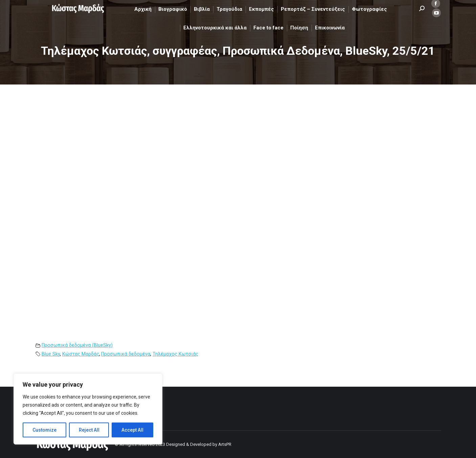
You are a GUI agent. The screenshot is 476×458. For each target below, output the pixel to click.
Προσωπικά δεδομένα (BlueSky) (77, 345)
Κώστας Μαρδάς (81, 354)
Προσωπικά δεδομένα (126, 354)
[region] (88, 409)
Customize (44, 430)
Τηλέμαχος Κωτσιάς (175, 354)
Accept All (132, 430)
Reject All (89, 430)
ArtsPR (225, 444)
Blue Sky (51, 354)
